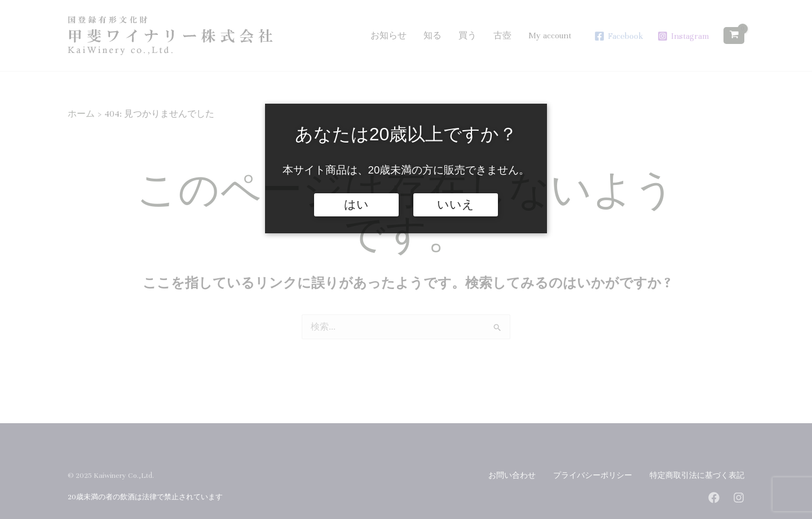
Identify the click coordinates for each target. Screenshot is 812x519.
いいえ (456, 205)
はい (356, 205)
